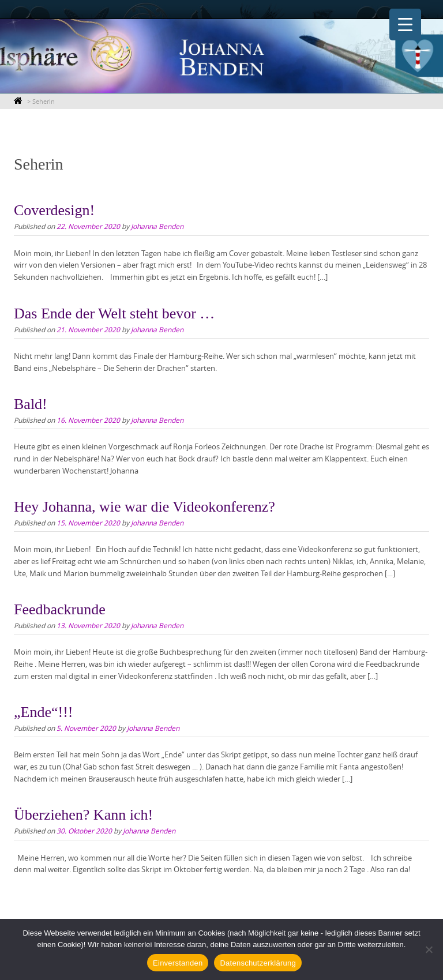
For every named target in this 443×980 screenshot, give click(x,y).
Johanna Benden (157, 226)
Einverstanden (178, 963)
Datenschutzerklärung (258, 963)
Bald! (31, 404)
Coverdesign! (54, 210)
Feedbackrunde (60, 609)
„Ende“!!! (43, 712)
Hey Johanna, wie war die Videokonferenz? (144, 507)
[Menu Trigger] (405, 25)
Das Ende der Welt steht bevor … (114, 313)
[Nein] (429, 949)
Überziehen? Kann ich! (83, 815)
